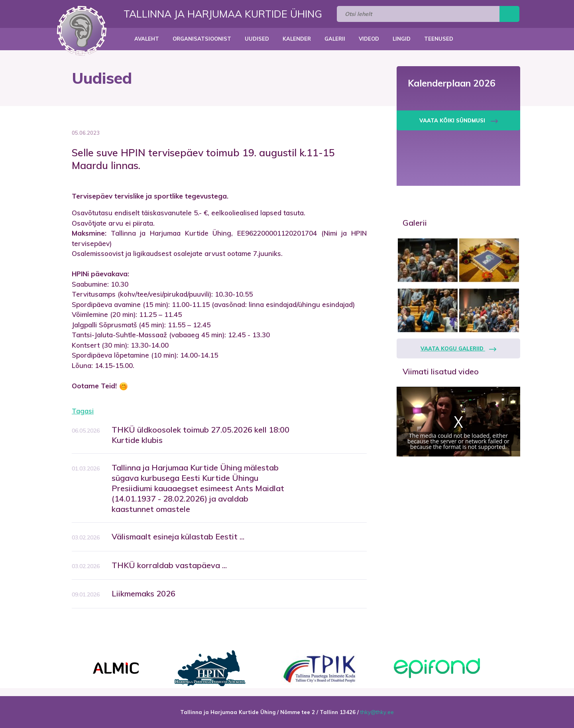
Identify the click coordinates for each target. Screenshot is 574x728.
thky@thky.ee (377, 712)
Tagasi (83, 411)
